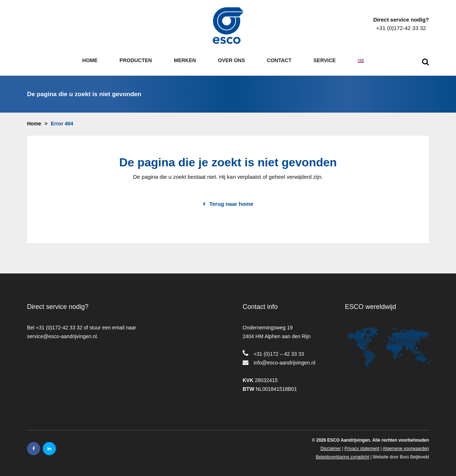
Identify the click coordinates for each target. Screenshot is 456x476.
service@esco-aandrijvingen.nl (62, 334)
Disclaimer (331, 446)
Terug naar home (231, 202)
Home (34, 121)
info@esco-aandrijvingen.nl (284, 360)
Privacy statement (362, 446)
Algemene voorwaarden (406, 446)
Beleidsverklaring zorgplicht (342, 455)
